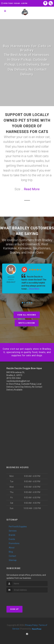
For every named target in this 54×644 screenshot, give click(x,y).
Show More (34, 289)
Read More (32, 189)
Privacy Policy (31, 625)
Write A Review (27, 323)
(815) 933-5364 (14, 378)
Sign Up (14, 609)
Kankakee (25, 248)
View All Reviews (27, 315)
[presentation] (22, 598)
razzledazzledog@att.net (18, 381)
